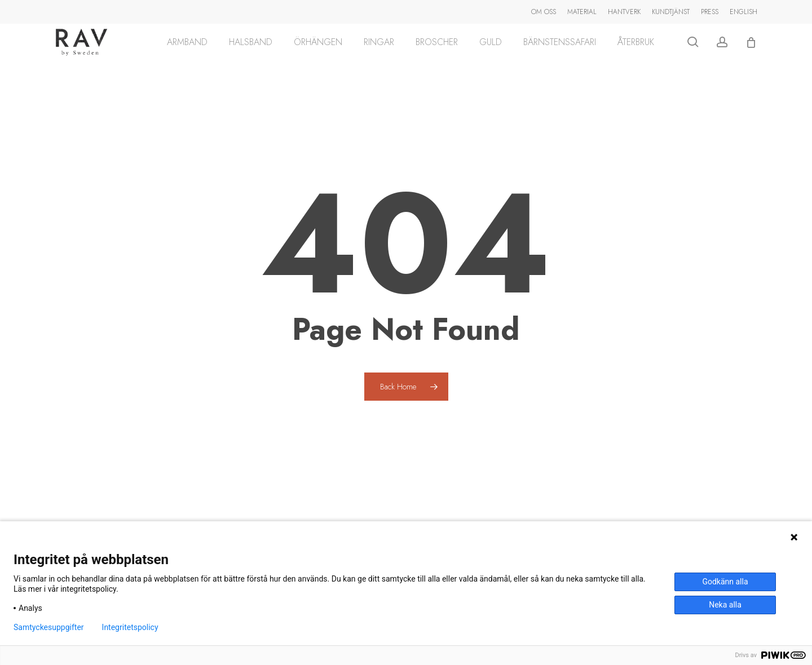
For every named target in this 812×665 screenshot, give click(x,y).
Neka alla (725, 605)
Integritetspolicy (130, 627)
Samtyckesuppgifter (49, 627)
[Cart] (751, 52)
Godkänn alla (725, 582)
